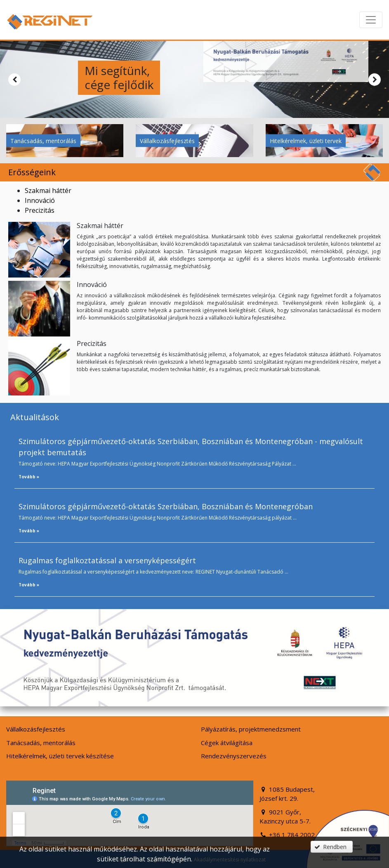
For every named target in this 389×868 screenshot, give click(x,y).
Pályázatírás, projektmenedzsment (251, 729)
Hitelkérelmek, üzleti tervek (306, 141)
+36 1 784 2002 (287, 835)
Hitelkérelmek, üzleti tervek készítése (60, 756)
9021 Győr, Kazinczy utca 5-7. (285, 817)
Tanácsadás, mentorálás (43, 141)
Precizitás (40, 210)
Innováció (40, 200)
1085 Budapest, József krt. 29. (287, 794)
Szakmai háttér (48, 191)
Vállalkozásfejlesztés (167, 141)
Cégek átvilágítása (227, 743)
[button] (332, 847)
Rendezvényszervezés (234, 756)
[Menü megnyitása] (371, 20)
